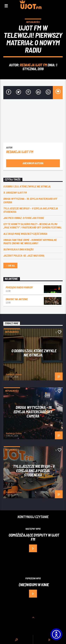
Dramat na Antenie (17, 299)
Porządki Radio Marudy (19, 287)
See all (10, 266)
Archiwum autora (33, 163)
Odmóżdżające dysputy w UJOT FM (34, 537)
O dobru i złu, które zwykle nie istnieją (27, 186)
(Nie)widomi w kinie (34, 585)
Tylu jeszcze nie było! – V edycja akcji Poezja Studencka (31, 210)
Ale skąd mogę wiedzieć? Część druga (25, 234)
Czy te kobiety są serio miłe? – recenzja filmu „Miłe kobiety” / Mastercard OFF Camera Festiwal (33, 226)
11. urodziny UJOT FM (15, 192)
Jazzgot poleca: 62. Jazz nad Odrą (24, 255)
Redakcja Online (14, 374)
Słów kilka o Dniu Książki (18, 249)
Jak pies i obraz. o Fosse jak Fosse (24, 218)
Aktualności (33, 22)
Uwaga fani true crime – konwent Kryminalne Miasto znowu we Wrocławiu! (30, 241)
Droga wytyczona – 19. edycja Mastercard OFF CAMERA (30, 200)
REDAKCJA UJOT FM (33, 65)
